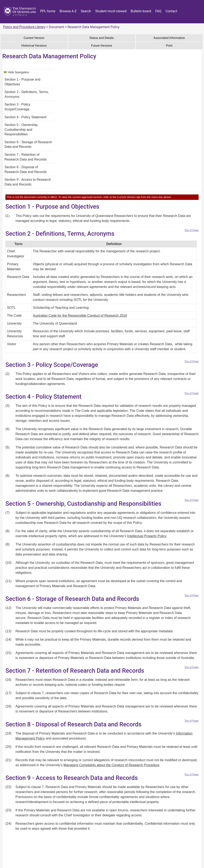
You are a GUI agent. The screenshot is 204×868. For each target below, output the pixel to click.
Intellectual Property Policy (147, 536)
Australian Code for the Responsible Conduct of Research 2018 (80, 316)
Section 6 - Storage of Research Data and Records (28, 144)
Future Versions (102, 46)
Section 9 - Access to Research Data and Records (28, 182)
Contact (171, 11)
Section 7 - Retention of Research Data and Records (26, 157)
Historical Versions (34, 46)
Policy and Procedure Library (24, 27)
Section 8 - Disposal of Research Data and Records (26, 169)
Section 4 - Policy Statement (26, 117)
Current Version (34, 38)
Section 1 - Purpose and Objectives (23, 82)
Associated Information (169, 38)
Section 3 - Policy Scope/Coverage (18, 107)
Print (169, 46)
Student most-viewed (111, 11)
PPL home (48, 11)
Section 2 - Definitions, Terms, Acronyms (27, 94)
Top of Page (191, 230)
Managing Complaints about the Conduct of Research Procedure (111, 765)
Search (86, 11)
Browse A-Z (68, 11)
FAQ (158, 11)
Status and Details (102, 38)
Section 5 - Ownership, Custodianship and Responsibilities (22, 130)
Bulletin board (141, 11)
